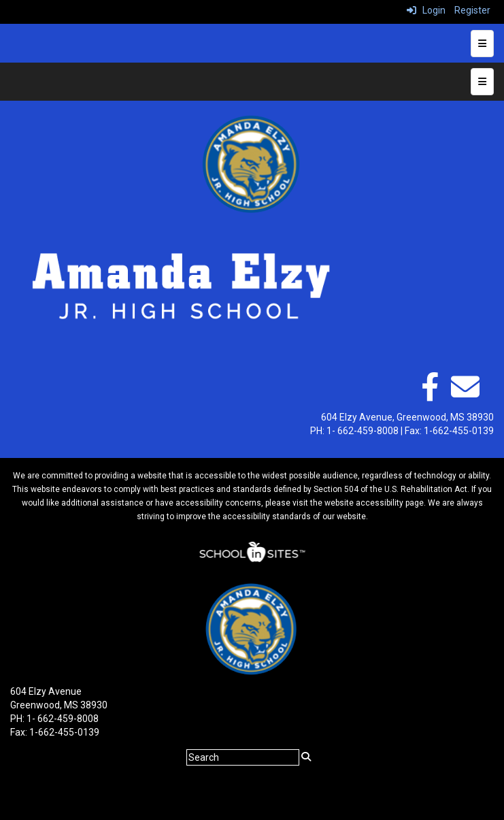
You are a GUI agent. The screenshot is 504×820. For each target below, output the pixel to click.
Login (426, 10)
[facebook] (430, 394)
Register (472, 10)
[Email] (465, 394)
